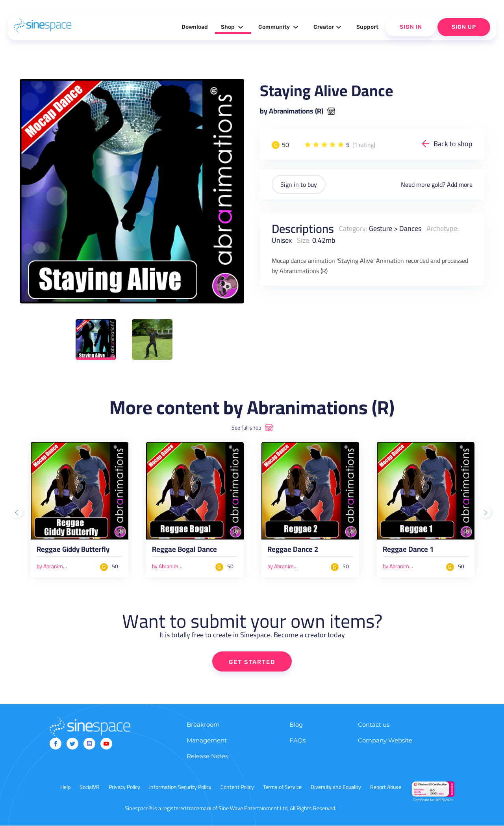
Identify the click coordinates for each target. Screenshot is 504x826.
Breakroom (203, 725)
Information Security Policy (180, 787)
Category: (353, 228)
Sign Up (464, 27)
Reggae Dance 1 (408, 551)
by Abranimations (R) (292, 111)
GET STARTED (252, 662)
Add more (460, 184)
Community (279, 27)
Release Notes (207, 756)
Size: (304, 240)
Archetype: (443, 228)
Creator (328, 27)
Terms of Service (282, 787)
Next (486, 513)
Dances (410, 228)
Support (367, 27)
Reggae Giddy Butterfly (73, 551)
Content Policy (237, 787)
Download (195, 27)
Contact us (374, 725)
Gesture (381, 228)
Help (65, 787)
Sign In (411, 27)
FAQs (297, 741)
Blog (296, 725)
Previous (18, 513)
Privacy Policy (124, 787)
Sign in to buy (299, 184)
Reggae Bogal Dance (184, 551)
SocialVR (90, 787)
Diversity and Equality (336, 787)
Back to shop (453, 144)
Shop (233, 27)
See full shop (246, 428)
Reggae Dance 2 (293, 551)
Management (207, 741)
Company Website (385, 741)
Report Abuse (386, 787)
